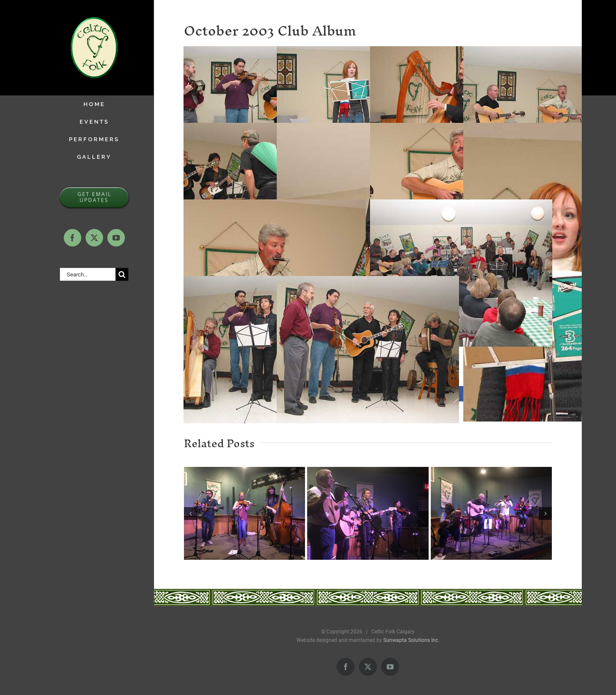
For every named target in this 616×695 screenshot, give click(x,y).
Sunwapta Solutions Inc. (411, 640)
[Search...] (88, 274)
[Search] (122, 274)
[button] (190, 514)
